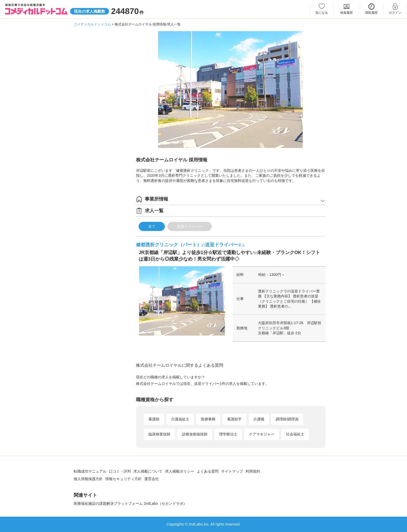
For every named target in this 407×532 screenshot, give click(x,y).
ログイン (395, 13)
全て (152, 226)
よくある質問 (208, 471)
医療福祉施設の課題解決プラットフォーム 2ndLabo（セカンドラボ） (130, 503)
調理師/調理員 (287, 419)
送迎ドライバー (190, 226)
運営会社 (152, 479)
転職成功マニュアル (90, 471)
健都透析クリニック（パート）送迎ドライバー (191, 245)
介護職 (259, 419)
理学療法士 (228, 434)
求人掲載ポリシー (180, 471)
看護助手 (234, 419)
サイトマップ (232, 471)
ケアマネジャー (262, 434)
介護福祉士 (180, 419)
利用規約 (253, 471)
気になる (322, 13)
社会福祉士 (295, 434)
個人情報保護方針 (88, 479)
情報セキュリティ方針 (124, 479)
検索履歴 (347, 13)
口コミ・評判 (120, 471)
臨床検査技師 (159, 434)
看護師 (154, 419)
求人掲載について (148, 471)
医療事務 (208, 419)
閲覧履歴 (371, 13)
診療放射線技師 (195, 434)
